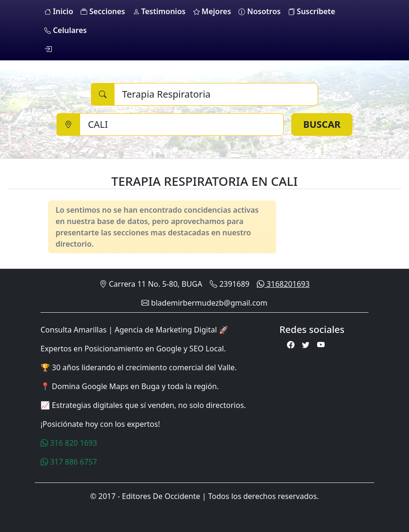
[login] (48, 49)
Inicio (59, 11)
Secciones (103, 11)
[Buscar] (216, 94)
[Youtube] (321, 345)
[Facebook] (291, 345)
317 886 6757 (69, 462)
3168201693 (283, 284)
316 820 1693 (69, 443)
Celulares (65, 30)
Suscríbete (312, 11)
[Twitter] (306, 345)
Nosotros (259, 11)
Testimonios (159, 11)
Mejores (212, 11)
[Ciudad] (182, 125)
